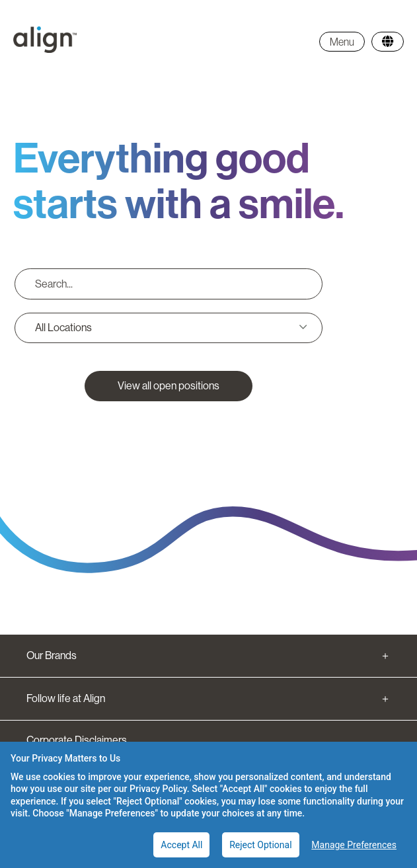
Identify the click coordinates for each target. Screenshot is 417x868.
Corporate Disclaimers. (78, 740)
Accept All (181, 845)
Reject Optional (260, 845)
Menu (342, 42)
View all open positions (169, 386)
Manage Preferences (354, 845)
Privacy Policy (158, 789)
